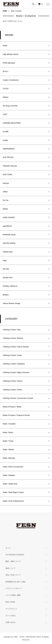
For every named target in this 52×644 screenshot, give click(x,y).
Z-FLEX (6, 89)
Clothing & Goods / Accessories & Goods (18, 398)
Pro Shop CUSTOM (10, 106)
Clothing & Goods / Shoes (12, 390)
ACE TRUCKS (8, 157)
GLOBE (6, 132)
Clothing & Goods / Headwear (14, 364)
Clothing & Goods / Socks (12, 355)
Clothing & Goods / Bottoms (13, 338)
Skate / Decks (8, 433)
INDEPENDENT (9, 149)
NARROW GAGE (9, 235)
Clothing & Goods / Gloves (13, 381)
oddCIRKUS (7, 226)
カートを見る (11, 616)
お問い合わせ (11, 622)
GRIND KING (8, 252)
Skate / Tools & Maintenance (13, 501)
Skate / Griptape (9, 475)
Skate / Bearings (9, 458)
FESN (5, 46)
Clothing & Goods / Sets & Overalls (16, 347)
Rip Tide (6, 269)
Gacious (6, 183)
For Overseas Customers (15, 555)
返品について (11, 568)
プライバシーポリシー (14, 588)
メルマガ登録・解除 (13, 595)
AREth (5, 192)
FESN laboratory (9, 63)
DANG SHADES (9, 218)
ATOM (13, 602)
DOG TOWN (7, 175)
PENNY (6, 97)
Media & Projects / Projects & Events (16, 415)
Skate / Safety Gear (10, 484)
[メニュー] (48, 4)
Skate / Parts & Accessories (13, 467)
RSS (7, 602)
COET (5, 114)
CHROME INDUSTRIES (12, 123)
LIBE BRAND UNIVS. (11, 54)
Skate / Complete (16, 11)
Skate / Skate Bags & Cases (13, 492)
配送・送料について (13, 561)
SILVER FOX (8, 278)
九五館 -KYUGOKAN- (11, 80)
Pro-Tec (6, 200)
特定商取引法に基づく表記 (16, 582)
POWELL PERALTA (10, 286)
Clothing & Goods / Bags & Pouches (16, 372)
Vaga (5, 260)
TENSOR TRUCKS (10, 166)
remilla (5, 140)
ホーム (8, 548)
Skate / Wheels (8, 450)
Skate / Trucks (8, 441)
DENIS (5, 209)
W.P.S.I (5, 71)
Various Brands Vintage (11, 303)
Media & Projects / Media (12, 407)
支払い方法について (13, 575)
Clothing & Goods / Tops (12, 330)
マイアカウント (11, 609)
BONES (6, 295)
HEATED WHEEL (9, 243)
